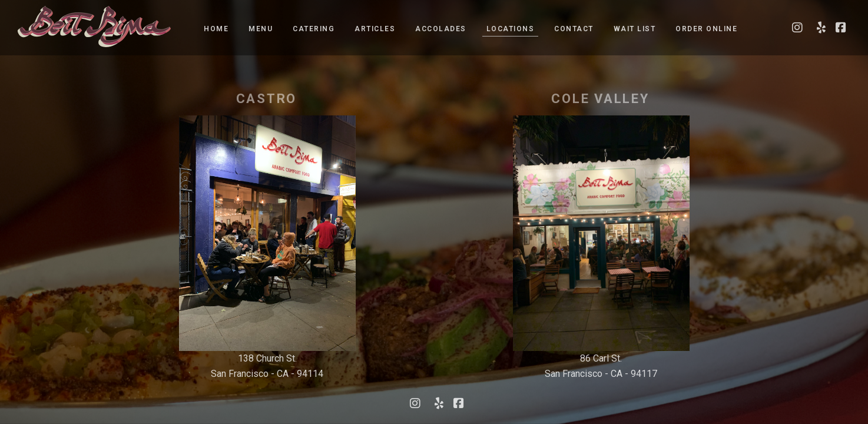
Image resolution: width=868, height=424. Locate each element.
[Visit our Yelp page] (819, 28)
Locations (511, 29)
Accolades (441, 29)
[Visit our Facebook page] (841, 28)
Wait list (635, 29)
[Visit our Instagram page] (797, 28)
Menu (261, 29)
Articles (375, 29)
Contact (574, 29)
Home (216, 29)
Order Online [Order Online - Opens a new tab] (706, 29)
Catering (314, 29)
